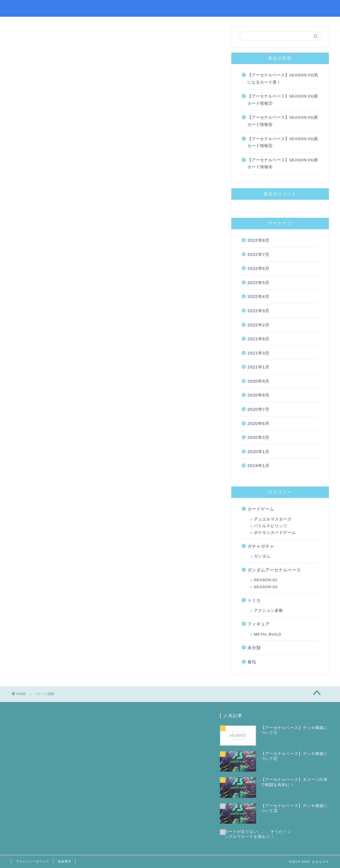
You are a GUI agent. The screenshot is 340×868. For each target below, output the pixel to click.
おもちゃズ (26, 8)
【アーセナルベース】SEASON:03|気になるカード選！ (283, 79)
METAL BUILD (268, 634)
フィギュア (259, 624)
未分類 (254, 648)
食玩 (252, 662)
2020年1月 (258, 452)
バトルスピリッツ (271, 526)
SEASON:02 (266, 580)
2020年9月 (258, 381)
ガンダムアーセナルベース (274, 570)
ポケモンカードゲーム (275, 533)
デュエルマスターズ (273, 519)
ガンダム (262, 556)
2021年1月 (258, 367)
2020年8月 (258, 395)
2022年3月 (258, 311)
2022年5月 (258, 283)
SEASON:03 (266, 587)
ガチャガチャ (261, 546)
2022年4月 (258, 296)
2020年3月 (258, 437)
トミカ (254, 600)
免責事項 (64, 861)
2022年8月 (258, 240)
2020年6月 (258, 423)
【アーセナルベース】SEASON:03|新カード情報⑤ (283, 142)
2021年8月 (258, 339)
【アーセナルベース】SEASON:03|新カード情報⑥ (283, 121)
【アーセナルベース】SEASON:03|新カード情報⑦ (283, 100)
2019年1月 (258, 465)
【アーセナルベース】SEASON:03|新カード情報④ (283, 164)
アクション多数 (269, 611)
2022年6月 (258, 268)
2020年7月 (258, 409)
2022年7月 (258, 254)
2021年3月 (258, 353)
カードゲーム (261, 509)
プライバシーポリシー (32, 861)
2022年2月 (258, 325)
